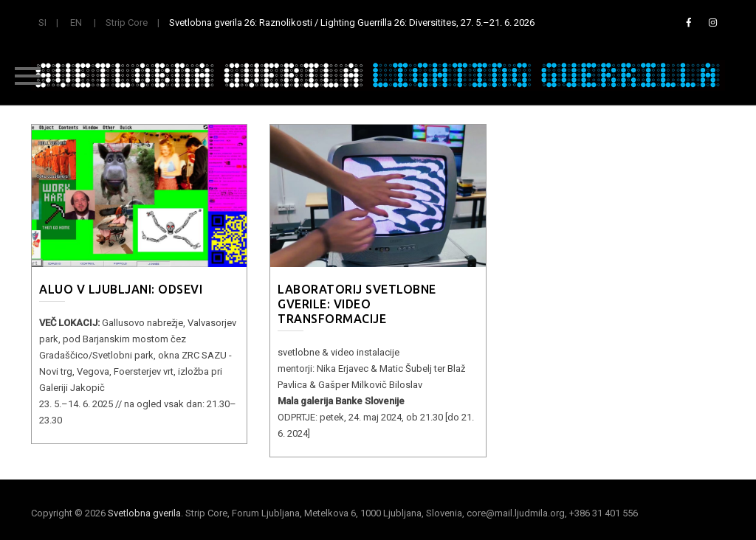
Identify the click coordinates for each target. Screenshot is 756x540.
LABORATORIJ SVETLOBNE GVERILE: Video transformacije (357, 304)
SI (42, 22)
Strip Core (127, 22)
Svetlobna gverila (144, 513)
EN (76, 22)
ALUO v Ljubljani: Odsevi (121, 289)
